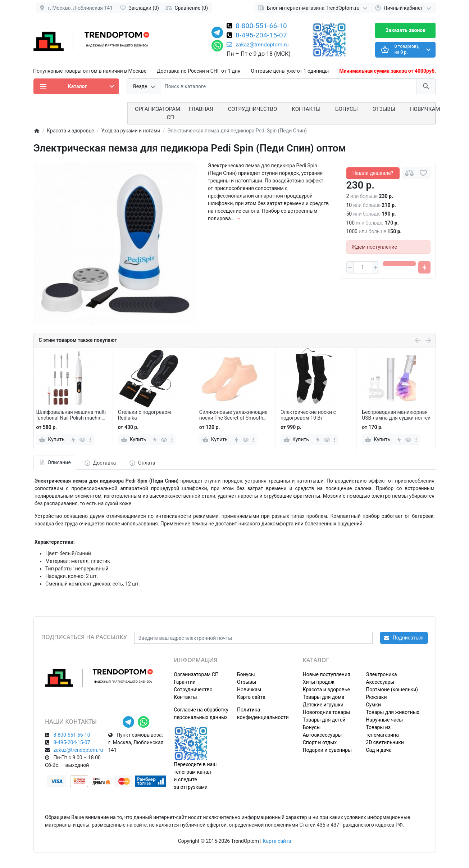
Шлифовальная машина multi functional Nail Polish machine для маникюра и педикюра (71, 415)
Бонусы (346, 109)
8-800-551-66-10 (261, 26)
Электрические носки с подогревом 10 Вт (308, 415)
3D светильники (385, 742)
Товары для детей (324, 720)
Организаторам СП (196, 674)
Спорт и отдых (320, 742)
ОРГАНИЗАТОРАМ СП (158, 113)
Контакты (306, 109)
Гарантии (185, 682)
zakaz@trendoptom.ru (258, 45)
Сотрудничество (193, 690)
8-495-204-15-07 (261, 36)
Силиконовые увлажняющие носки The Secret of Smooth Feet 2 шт (233, 415)
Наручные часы (384, 720)
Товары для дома (324, 697)
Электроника (381, 674)
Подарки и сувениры (327, 750)
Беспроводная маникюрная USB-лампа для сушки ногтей (396, 415)
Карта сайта (251, 697)
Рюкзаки (376, 697)
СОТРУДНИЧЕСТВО (253, 109)
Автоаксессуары (322, 735)
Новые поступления (327, 674)
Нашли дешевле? (373, 173)
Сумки (373, 705)
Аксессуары (380, 682)
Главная (201, 109)
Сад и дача (379, 750)
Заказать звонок (406, 30)
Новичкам (425, 109)
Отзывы (384, 109)
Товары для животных (392, 712)
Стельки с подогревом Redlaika (145, 415)
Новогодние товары (326, 712)
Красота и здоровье (326, 690)
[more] (90, 440)
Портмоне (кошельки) (392, 690)
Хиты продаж (319, 682)
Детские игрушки (323, 705)
